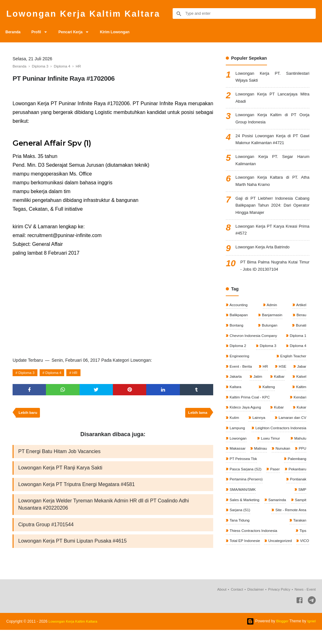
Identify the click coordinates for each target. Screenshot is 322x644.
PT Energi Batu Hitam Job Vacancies (59, 453)
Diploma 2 (238, 358)
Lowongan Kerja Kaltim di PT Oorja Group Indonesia (272, 122)
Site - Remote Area (245, 537)
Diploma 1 (297, 347)
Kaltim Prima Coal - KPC (250, 410)
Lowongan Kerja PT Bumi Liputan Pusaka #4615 (72, 546)
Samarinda (297, 516)
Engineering (239, 368)
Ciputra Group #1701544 (46, 529)
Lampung (237, 442)
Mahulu (300, 452)
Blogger (281, 635)
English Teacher (293, 368)
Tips (233, 558)
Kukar (301, 421)
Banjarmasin (272, 326)
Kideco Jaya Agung (245, 421)
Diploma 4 (56, 373)
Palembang (296, 474)
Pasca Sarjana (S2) (245, 484)
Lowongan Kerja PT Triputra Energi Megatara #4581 (77, 487)
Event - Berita (241, 379)
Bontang (236, 337)
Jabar (301, 379)
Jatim (258, 389)
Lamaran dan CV (291, 431)
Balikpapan (239, 326)
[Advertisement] (113, 305)
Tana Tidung (295, 537)
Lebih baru (28, 414)
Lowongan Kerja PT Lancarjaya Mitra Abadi (272, 100)
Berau (301, 326)
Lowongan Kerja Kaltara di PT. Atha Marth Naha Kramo (272, 188)
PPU (233, 474)
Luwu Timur (270, 452)
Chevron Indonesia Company (254, 347)
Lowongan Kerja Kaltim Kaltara (90, 13)
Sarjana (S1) (295, 526)
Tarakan (236, 547)
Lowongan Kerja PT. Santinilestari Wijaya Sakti (272, 78)
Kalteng (268, 400)
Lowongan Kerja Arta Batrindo (265, 257)
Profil (39, 32)
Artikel (301, 316)
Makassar (237, 463)
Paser (301, 484)
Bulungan (269, 337)
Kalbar (279, 389)
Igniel (311, 635)
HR (78, 373)
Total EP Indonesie (290, 558)
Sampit (235, 526)
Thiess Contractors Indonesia (281, 547)
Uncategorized (241, 568)
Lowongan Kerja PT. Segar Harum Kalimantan (272, 166)
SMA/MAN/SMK (272, 505)
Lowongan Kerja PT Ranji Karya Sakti (60, 470)
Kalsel (301, 389)
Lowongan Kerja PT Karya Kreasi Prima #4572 (272, 239)
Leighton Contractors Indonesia (280, 442)
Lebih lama (197, 414)
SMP (302, 505)
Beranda (14, 32)
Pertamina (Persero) (289, 495)
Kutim (234, 431)
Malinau (268, 463)
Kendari (299, 410)
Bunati (300, 337)
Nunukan (298, 463)
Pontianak (238, 505)
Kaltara (235, 400)
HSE (282, 379)
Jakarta (235, 389)
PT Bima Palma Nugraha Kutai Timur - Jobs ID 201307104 (275, 276)
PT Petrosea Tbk (262, 474)
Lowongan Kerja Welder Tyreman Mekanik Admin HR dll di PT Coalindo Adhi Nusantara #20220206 (104, 508)
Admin (272, 316)
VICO (266, 568)
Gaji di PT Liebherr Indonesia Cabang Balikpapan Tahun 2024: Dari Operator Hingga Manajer (272, 213)
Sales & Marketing (244, 516)
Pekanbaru (238, 495)
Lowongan (238, 452)
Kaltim (300, 400)
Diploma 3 (27, 373)
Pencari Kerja (75, 32)
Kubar (279, 421)
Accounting (238, 316)
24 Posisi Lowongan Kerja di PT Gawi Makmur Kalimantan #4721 (272, 144)
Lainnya (258, 431)
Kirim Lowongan (121, 32)
